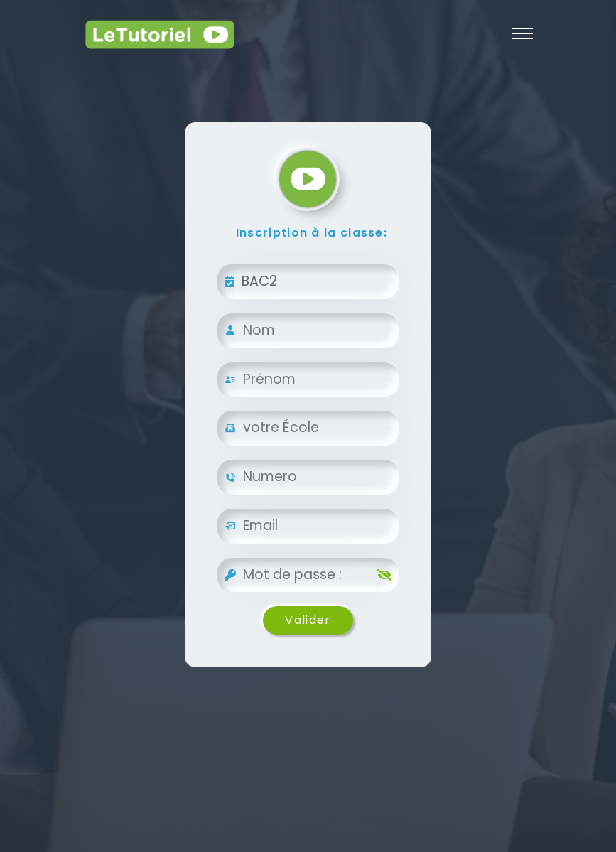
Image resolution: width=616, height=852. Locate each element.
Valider (308, 620)
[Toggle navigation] (522, 33)
